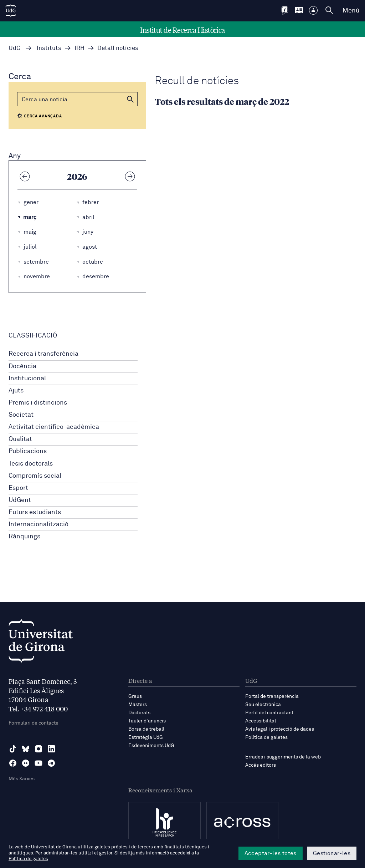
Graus (135, 696)
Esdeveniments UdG (151, 746)
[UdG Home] (11, 11)
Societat (21, 415)
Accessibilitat (261, 721)
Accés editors (261, 765)
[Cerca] (77, 99)
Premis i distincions (38, 403)
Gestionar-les (332, 853)
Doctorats (139, 713)
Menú (351, 11)
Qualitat (20, 439)
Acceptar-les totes (271, 853)
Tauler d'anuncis (147, 721)
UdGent (20, 500)
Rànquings (24, 537)
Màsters (138, 705)
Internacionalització (38, 524)
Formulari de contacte (34, 723)
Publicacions (28, 451)
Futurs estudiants (35, 512)
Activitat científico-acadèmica (54, 427)
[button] (130, 99)
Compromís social (35, 476)
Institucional (27, 379)
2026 (77, 176)
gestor (106, 853)
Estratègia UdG (146, 737)
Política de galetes (266, 737)
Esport (18, 488)
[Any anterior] (25, 176)
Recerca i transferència (43, 354)
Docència (22, 366)
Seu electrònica (263, 705)
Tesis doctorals (31, 464)
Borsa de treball (146, 729)
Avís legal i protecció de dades (280, 729)
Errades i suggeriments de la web (283, 757)
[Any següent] (130, 176)
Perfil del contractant (269, 713)
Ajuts (16, 391)
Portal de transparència (272, 696)
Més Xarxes (22, 779)
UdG (15, 48)
